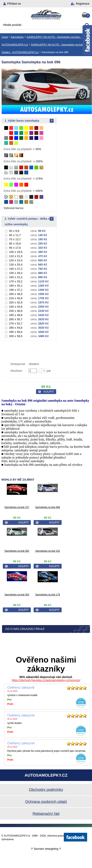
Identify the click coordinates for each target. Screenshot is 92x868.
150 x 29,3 (16, 273)
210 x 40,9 (16, 298)
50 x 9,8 (14, 231)
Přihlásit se (14, 4)
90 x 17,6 (15, 248)
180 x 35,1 (16, 286)
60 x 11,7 (15, 235)
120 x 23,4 (16, 260)
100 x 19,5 (16, 252)
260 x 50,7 (16, 319)
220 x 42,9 (16, 302)
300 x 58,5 (16, 336)
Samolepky (17, 37)
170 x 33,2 (16, 281)
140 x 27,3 (16, 269)
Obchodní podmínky (46, 790)
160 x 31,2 (16, 277)
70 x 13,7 (15, 239)
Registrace (83, 4)
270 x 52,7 (16, 323)
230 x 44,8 (16, 307)
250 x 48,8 (16, 315)
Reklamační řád (46, 814)
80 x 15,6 (15, 244)
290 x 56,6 (16, 332)
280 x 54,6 (16, 328)
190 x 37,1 (16, 290)
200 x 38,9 (16, 294)
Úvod (5, 37)
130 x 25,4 (16, 265)
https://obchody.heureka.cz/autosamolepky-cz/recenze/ (46, 680)
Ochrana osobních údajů (46, 802)
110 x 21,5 (16, 256)
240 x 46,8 (16, 311)
